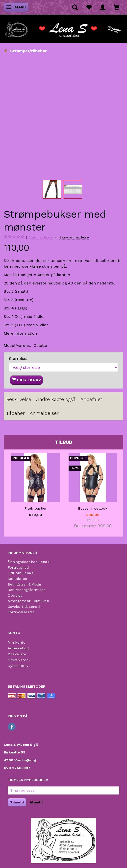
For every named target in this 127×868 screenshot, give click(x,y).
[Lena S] (63, 28)
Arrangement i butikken (28, 601)
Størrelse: (18, 359)
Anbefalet (91, 399)
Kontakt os (17, 579)
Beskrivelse (19, 399)
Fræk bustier (35, 508)
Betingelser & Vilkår (25, 584)
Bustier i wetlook (93, 508)
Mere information (20, 333)
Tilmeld (17, 802)
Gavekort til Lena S (24, 607)
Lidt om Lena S (21, 573)
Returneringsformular (26, 590)
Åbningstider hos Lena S (29, 562)
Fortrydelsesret (21, 612)
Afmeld (36, 802)
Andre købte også (56, 399)
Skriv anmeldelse (74, 237)
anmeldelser (41, 237)
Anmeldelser (44, 413)
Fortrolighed (18, 567)
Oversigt (15, 595)
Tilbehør (15, 413)
